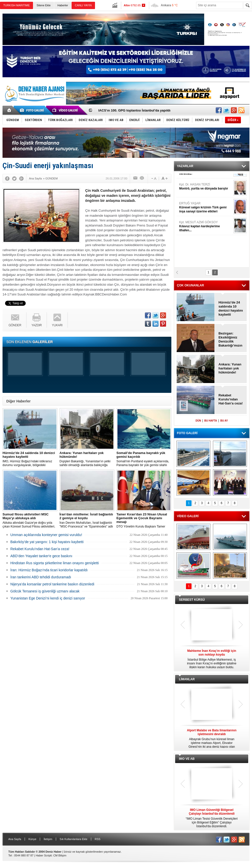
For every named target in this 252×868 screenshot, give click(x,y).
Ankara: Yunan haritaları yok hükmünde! (130, 110)
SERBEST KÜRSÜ (192, 600)
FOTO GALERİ (187, 433)
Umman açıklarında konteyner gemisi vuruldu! (46, 535)
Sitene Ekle (44, 5)
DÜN (198, 421)
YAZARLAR (185, 166)
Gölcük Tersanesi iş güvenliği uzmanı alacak (45, 591)
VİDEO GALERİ (188, 516)
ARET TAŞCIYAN (206, 199)
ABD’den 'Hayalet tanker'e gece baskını (41, 556)
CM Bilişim (60, 855)
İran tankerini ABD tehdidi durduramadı (41, 577)
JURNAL (206, 220)
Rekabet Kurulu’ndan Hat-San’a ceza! (40, 549)
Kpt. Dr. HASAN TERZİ (206, 237)
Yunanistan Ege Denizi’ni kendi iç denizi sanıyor (48, 598)
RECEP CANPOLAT (206, 182)
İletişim (48, 839)
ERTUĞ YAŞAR (206, 258)
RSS (98, 839)
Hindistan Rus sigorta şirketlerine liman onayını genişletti (55, 563)
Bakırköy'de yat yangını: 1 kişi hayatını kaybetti (47, 542)
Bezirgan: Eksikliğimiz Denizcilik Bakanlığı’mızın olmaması (230, 339)
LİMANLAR (187, 679)
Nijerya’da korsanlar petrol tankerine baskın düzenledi (52, 584)
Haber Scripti (44, 855)
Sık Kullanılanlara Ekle (74, 839)
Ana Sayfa (15, 839)
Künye (32, 839)
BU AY (224, 421)
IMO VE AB (187, 759)
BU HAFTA (211, 421)
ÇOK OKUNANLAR (190, 285)
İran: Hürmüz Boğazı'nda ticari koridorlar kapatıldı (49, 570)
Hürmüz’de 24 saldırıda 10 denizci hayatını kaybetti (231, 308)
